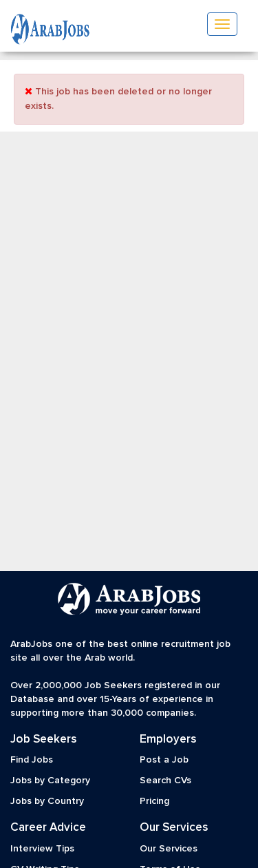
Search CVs (165, 781)
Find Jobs (32, 760)
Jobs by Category (50, 781)
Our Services (169, 849)
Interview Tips (42, 849)
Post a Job (164, 760)
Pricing (154, 801)
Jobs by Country (47, 801)
